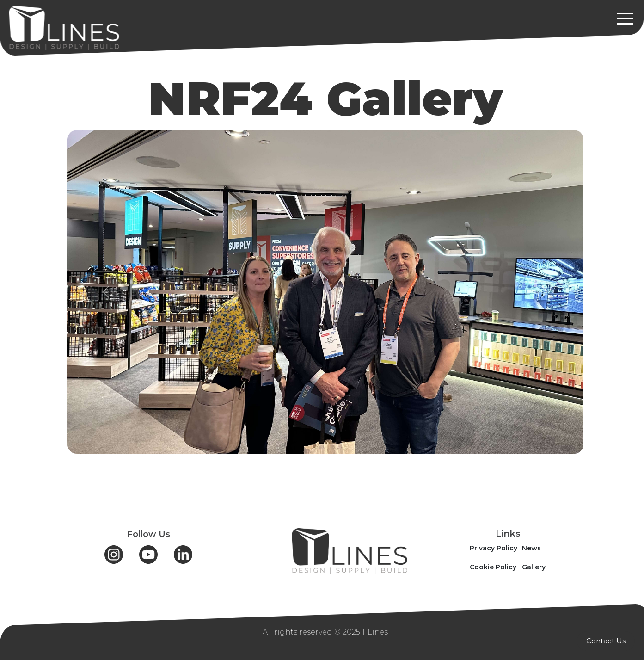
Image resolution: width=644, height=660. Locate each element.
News (531, 548)
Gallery (534, 567)
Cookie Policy (493, 567)
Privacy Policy (494, 548)
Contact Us (606, 641)
